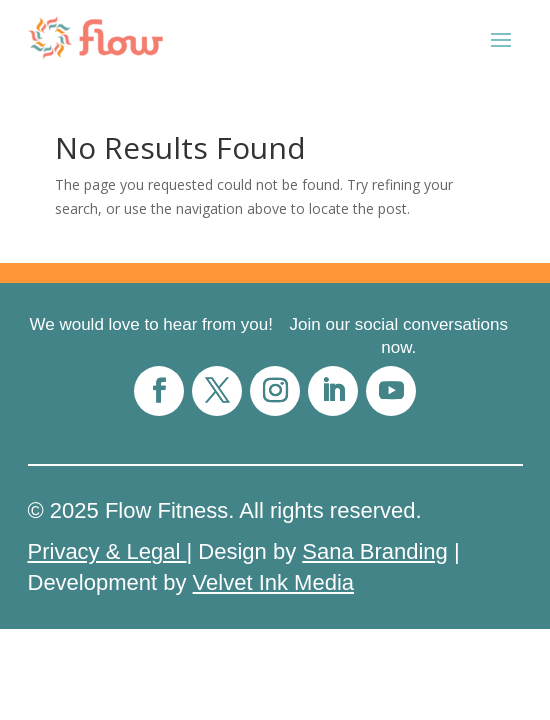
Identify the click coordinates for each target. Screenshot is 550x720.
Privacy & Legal (107, 551)
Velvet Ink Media (273, 582)
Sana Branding (375, 551)
